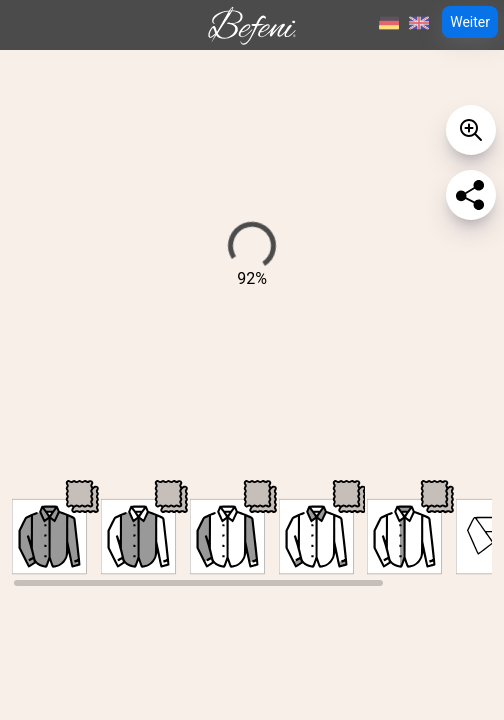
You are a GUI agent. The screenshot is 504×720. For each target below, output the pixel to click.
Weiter (470, 22)
